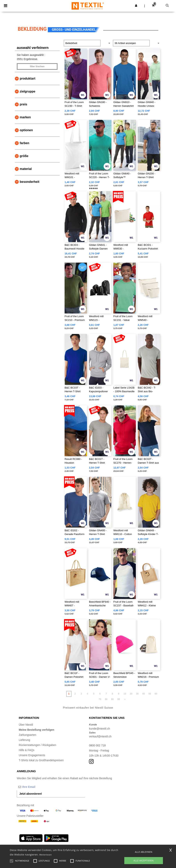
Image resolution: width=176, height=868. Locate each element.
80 (106, 699)
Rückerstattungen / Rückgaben (37, 745)
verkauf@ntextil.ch (100, 736)
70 (100, 699)
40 (144, 694)
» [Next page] (125, 699)
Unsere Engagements (32, 755)
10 (125, 694)
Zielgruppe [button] (28, 91)
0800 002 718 (97, 745)
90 (112, 699)
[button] (136, 5)
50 (150, 694)
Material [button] (26, 169)
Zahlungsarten (28, 735)
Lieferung (24, 740)
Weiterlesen (45, 855)
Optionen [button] (26, 130)
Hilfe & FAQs (27, 750)
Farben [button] (24, 143)
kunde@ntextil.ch (100, 729)
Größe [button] (24, 156)
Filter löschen (37, 66)
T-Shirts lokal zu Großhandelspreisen (41, 760)
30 (137, 694)
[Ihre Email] (37, 787)
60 (156, 694)
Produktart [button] (28, 79)
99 (119, 699)
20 (131, 694)
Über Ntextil (26, 725)
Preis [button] (23, 104)
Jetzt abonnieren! (31, 794)
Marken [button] (25, 117)
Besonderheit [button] (29, 182)
